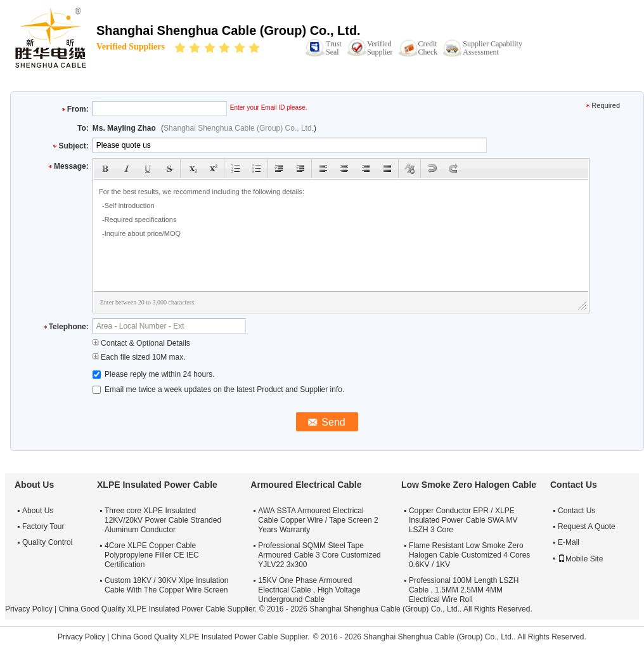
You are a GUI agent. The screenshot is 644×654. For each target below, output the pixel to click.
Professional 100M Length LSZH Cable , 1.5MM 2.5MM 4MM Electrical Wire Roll (464, 590)
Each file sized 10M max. (139, 357)
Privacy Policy (29, 609)
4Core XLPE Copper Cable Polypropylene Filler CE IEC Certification (152, 555)
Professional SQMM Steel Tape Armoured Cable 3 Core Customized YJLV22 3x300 (319, 555)
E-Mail (569, 542)
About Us (38, 511)
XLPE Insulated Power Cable (157, 485)
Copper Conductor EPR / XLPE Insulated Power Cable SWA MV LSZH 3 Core (463, 520)
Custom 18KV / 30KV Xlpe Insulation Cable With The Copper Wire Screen (166, 585)
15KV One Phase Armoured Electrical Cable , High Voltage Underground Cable (309, 590)
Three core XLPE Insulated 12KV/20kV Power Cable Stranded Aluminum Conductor (163, 520)
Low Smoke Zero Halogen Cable (469, 485)
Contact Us (576, 511)
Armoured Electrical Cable (306, 485)
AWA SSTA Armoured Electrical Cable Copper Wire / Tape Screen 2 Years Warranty (318, 520)
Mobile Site (580, 559)
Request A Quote (587, 526)
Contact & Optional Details (141, 343)
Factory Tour (43, 526)
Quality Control (47, 542)
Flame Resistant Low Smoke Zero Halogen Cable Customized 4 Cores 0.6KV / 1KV (469, 555)
